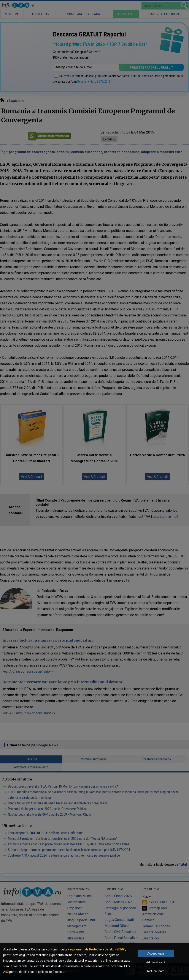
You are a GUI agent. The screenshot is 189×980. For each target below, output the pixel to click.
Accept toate (156, 953)
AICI (6, 972)
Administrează (156, 962)
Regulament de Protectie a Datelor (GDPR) (96, 949)
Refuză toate (156, 971)
